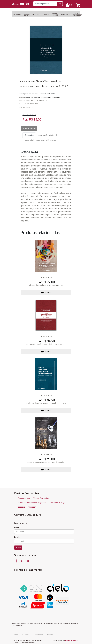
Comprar (46, 293)
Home (16, 635)
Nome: (17, 527)
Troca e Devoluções (41, 498)
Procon (50, 635)
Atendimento (38, 635)
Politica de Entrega (58, 503)
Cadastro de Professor (27, 507)
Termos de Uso (24, 498)
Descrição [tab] (29, 135)
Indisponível (29, 128)
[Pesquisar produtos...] (45, 4)
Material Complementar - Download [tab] (41, 140)
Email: (17, 537)
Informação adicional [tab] (47, 135)
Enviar (18, 548)
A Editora (26, 635)
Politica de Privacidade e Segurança (32, 503)
